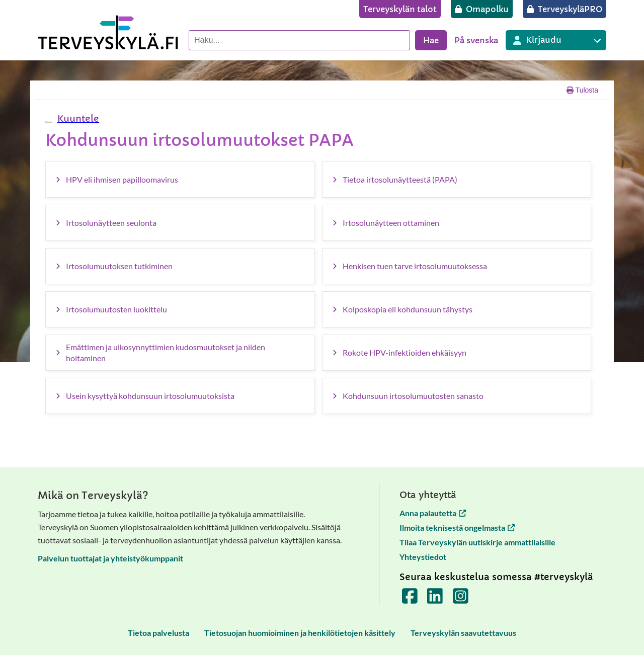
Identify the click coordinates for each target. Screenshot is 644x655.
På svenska (476, 40)
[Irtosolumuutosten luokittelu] (180, 309)
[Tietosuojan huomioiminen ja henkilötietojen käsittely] (300, 633)
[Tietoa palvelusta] (158, 633)
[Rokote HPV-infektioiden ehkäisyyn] (457, 353)
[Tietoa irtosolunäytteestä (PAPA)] (457, 180)
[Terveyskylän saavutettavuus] (463, 633)
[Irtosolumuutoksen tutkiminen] (180, 266)
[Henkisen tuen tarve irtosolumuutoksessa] (457, 266)
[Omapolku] (482, 9)
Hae (431, 40)
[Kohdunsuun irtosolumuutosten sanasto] (457, 396)
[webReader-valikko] (49, 122)
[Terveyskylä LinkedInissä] (435, 599)
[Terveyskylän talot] (400, 9)
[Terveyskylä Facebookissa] (410, 599)
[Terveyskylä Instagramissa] (461, 599)
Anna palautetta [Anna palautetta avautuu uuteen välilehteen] (433, 513)
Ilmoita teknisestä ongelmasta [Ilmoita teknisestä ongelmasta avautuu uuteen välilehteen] (457, 527)
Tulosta (582, 90)
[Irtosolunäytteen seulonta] (180, 223)
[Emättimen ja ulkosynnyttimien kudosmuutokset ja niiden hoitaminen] (180, 353)
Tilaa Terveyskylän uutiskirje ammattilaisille (477, 542)
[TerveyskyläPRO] (565, 9)
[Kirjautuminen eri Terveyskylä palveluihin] (556, 40)
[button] (77, 118)
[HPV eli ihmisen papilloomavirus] (180, 180)
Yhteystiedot (423, 557)
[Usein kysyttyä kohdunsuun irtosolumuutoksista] (180, 396)
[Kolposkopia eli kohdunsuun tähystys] (457, 309)
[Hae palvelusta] (299, 40)
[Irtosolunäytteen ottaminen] (457, 223)
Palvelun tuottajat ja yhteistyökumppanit (110, 558)
